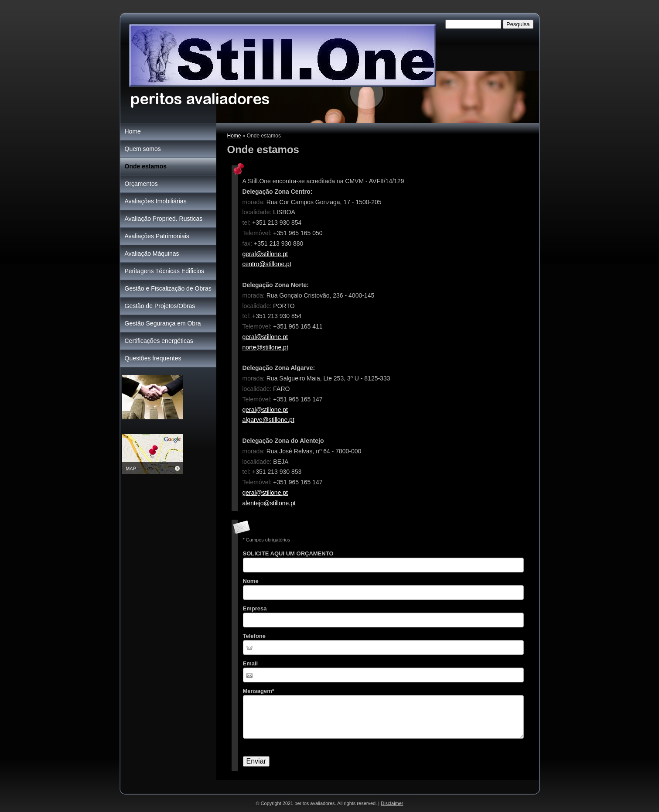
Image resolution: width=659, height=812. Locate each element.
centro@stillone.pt (267, 264)
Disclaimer (392, 803)
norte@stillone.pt (265, 347)
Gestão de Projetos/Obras (160, 306)
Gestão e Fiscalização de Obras (168, 288)
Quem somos (143, 149)
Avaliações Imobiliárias (156, 201)
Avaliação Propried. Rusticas (164, 219)
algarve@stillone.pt (268, 420)
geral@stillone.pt (265, 254)
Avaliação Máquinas (152, 254)
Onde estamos (146, 166)
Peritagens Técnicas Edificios (165, 271)
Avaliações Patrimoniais (157, 236)
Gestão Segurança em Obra (163, 323)
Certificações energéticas (159, 341)
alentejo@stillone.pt (269, 503)
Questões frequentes (153, 358)
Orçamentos (141, 184)
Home (234, 136)
